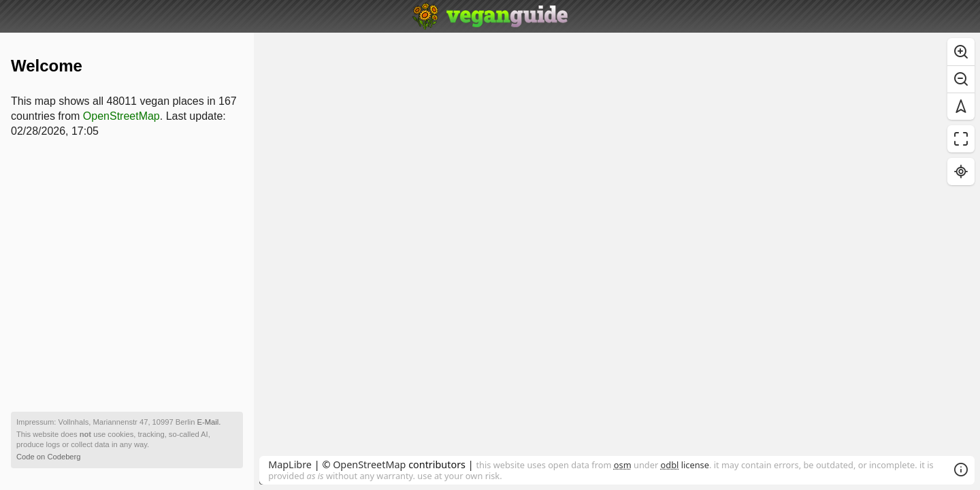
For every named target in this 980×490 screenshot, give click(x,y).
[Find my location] (961, 171)
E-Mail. (209, 422)
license (685, 465)
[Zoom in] (961, 52)
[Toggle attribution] (961, 470)
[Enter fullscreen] (961, 139)
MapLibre (290, 464)
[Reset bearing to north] (961, 106)
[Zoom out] (961, 79)
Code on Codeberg (49, 457)
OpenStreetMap (369, 464)
